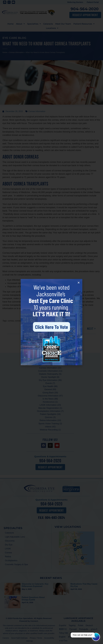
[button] (79, 283)
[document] (51, 322)
